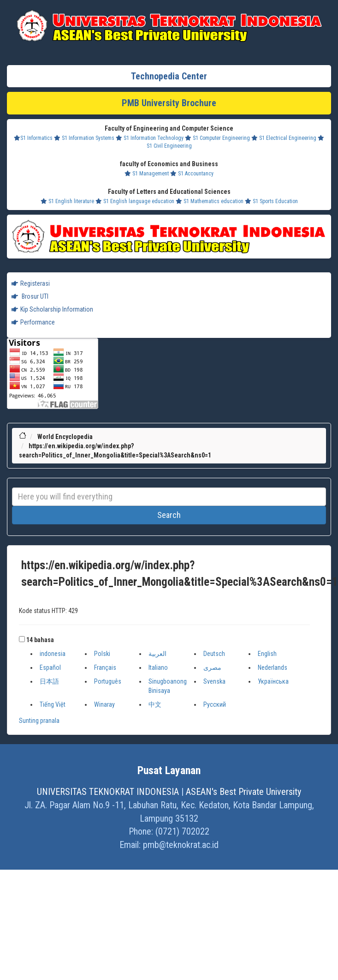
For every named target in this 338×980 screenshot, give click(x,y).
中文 (155, 704)
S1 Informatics (33, 138)
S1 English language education (135, 201)
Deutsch (214, 654)
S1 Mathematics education (210, 201)
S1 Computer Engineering (217, 138)
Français (105, 667)
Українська (273, 681)
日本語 (49, 681)
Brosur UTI (30, 296)
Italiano (158, 667)
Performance (33, 322)
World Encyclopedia (65, 437)
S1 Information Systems (84, 138)
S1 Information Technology (150, 138)
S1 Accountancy (192, 174)
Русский (215, 704)
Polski (102, 654)
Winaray (104, 704)
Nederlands (273, 667)
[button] (22, 639)
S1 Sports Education (271, 201)
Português (108, 681)
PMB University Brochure (169, 103)
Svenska (214, 681)
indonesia (53, 654)
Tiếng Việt (53, 704)
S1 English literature (67, 201)
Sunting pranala (39, 721)
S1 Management (147, 174)
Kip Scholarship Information (52, 309)
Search (169, 515)
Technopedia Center (169, 76)
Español (50, 667)
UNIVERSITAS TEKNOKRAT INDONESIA (108, 792)
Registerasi (31, 283)
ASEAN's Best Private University (243, 792)
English (267, 654)
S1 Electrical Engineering (284, 138)
